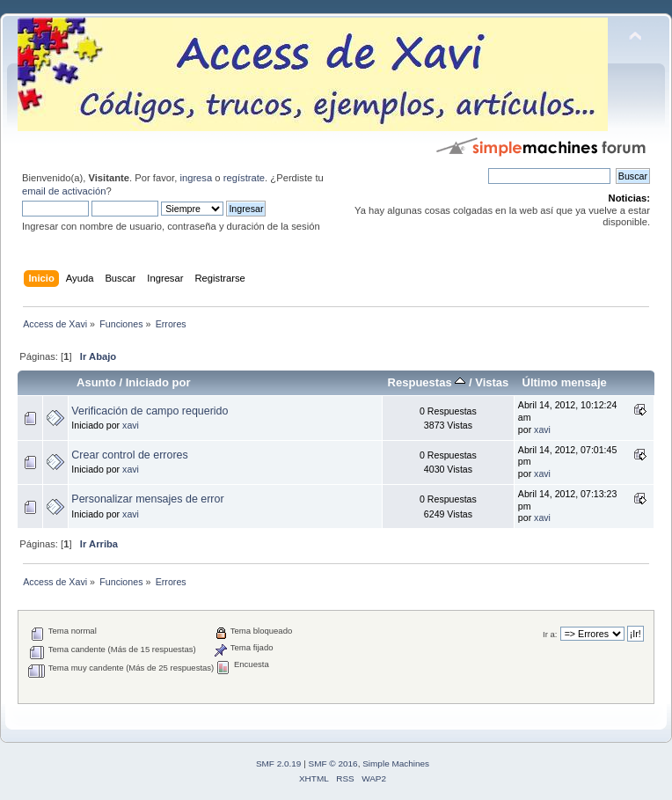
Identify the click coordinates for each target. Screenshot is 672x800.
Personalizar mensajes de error (147, 499)
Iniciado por (158, 382)
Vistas (492, 382)
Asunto (96, 382)
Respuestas (427, 382)
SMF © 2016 (333, 763)
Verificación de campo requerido (150, 411)
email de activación (64, 191)
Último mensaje (564, 382)
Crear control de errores (129, 455)
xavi (131, 425)
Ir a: (550, 634)
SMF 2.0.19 (279, 763)
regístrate (244, 178)
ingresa (196, 178)
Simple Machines (396, 763)
